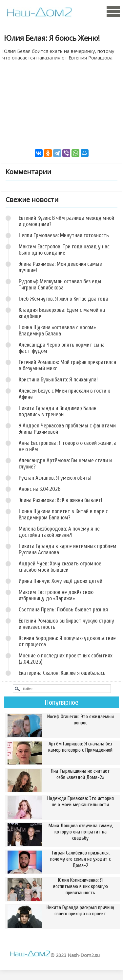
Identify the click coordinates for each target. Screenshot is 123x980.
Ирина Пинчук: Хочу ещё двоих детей (61, 581)
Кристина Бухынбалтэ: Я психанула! (58, 380)
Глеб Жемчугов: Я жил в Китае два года (63, 299)
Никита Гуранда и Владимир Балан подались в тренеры (58, 411)
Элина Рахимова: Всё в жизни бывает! (61, 500)
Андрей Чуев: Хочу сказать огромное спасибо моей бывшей (60, 567)
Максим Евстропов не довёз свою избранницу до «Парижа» (56, 595)
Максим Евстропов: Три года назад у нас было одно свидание (64, 250)
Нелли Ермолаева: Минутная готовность (64, 235)
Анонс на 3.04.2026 (40, 489)
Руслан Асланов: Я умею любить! (55, 478)
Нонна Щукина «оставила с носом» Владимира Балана (57, 330)
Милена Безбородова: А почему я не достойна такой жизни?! (59, 532)
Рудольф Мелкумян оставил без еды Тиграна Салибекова (60, 285)
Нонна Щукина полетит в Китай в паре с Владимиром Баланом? (63, 514)
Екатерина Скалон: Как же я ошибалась (62, 673)
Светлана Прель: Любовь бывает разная (63, 610)
